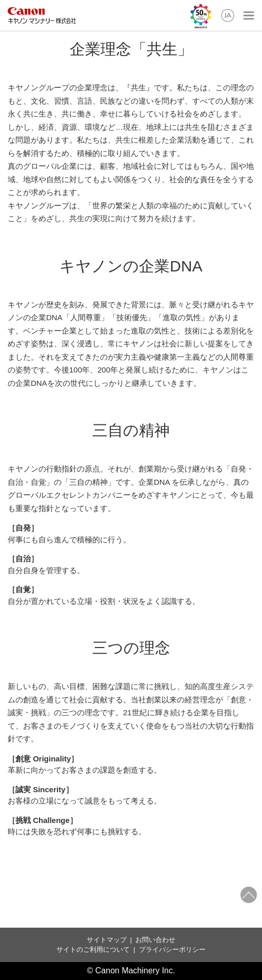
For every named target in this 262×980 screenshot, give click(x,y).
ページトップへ (249, 895)
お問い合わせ (155, 940)
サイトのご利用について (93, 949)
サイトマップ (107, 940)
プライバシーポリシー (172, 949)
